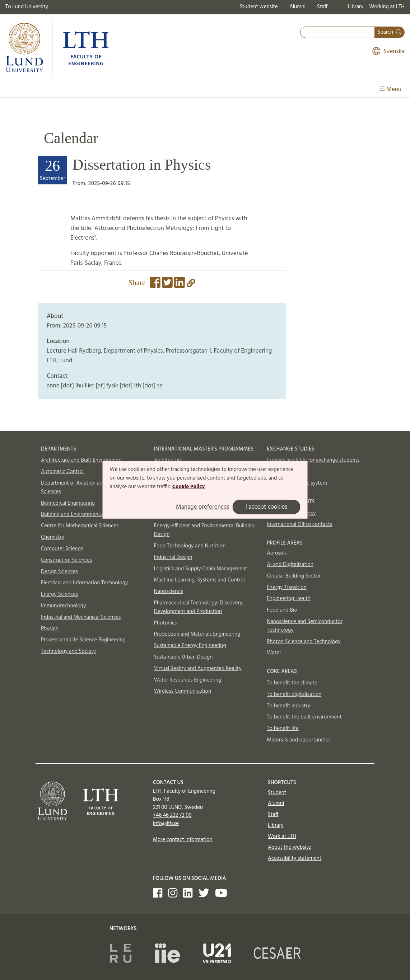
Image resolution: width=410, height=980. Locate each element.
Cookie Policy (189, 486)
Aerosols (277, 553)
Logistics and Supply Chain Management (201, 569)
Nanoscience (169, 592)
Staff (322, 7)
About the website (289, 847)
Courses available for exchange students (313, 460)
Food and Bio (282, 610)
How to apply (282, 472)
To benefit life (283, 729)
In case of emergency (291, 513)
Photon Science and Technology (304, 642)
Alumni (297, 7)
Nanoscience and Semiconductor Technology (304, 626)
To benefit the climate (292, 683)
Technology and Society (68, 651)
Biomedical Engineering (68, 503)
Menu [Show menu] (390, 89)
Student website (258, 7)
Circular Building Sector (293, 576)
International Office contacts (299, 524)
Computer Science (62, 549)
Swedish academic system (297, 483)
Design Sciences (59, 572)
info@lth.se (166, 824)
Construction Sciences (66, 560)
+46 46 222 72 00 (172, 815)
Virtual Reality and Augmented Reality (198, 669)
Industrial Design (173, 557)
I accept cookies (267, 507)
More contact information (183, 840)
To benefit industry (288, 706)
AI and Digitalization (290, 565)
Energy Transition (286, 588)
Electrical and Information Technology (84, 583)
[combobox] (337, 32)
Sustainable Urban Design (183, 657)
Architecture (168, 460)
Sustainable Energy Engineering (190, 646)
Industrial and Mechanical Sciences (81, 617)
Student (277, 793)
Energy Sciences (59, 594)
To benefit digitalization (294, 694)
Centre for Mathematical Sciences (80, 526)
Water (274, 653)
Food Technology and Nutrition (190, 546)
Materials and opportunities (299, 740)
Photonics (166, 623)
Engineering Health (288, 599)
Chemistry (53, 537)
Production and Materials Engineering (197, 634)
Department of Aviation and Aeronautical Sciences (88, 487)
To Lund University (27, 7)
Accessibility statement (295, 858)
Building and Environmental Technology (87, 514)
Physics (49, 629)
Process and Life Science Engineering (83, 640)
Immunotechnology (64, 606)
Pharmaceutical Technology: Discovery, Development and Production (199, 607)
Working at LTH (387, 7)
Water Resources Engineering (188, 680)
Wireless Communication (183, 691)
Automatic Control (62, 472)
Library (356, 7)
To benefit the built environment (304, 717)
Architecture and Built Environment (81, 460)
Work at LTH (282, 837)
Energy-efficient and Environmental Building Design (204, 530)
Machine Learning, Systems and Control (199, 580)
